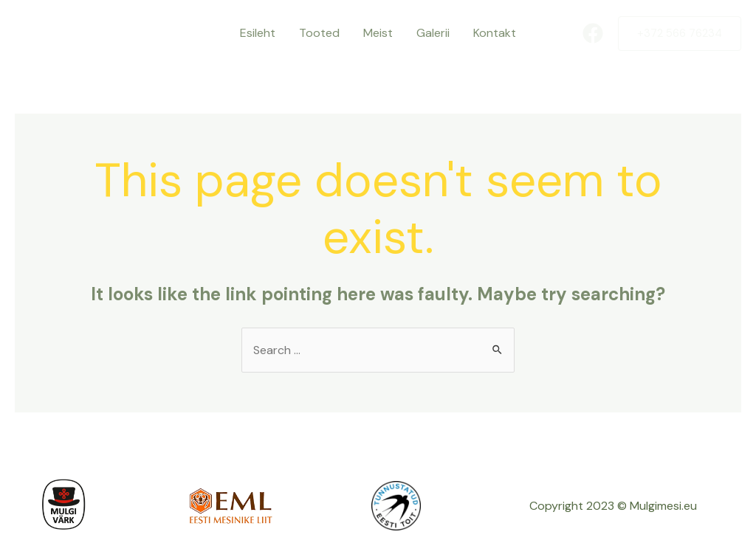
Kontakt (495, 33)
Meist (378, 33)
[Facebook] (593, 33)
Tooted (319, 33)
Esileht (258, 33)
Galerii (433, 33)
